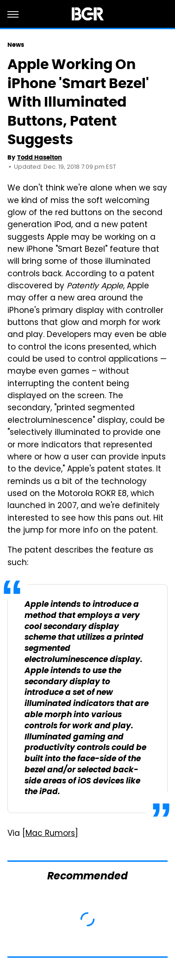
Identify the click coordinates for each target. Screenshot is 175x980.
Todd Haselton (40, 157)
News (16, 45)
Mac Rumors (50, 834)
